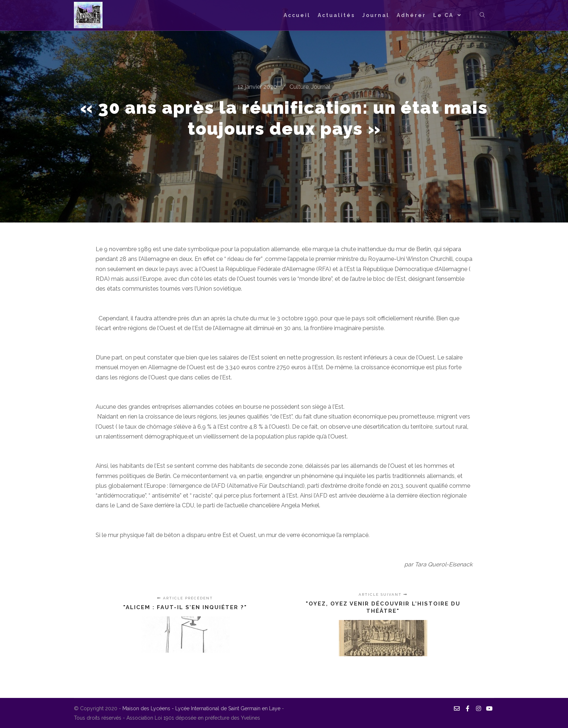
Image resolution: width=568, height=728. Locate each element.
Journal (321, 87)
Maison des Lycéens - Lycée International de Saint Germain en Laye (202, 708)
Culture (299, 87)
